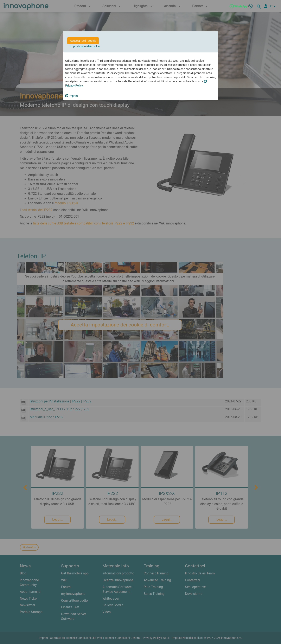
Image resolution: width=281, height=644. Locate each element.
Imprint (72, 96)
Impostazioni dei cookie (85, 46)
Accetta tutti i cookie (83, 41)
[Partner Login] (266, 6)
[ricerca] (260, 6)
